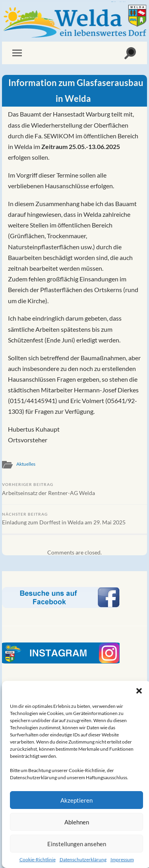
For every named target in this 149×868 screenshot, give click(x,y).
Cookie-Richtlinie (38, 859)
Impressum (122, 859)
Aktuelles (26, 464)
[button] (139, 691)
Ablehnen (77, 822)
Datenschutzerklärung (83, 859)
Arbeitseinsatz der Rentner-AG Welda (74, 489)
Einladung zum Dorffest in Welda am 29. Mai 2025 (74, 519)
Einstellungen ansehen (77, 844)
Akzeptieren (76, 800)
